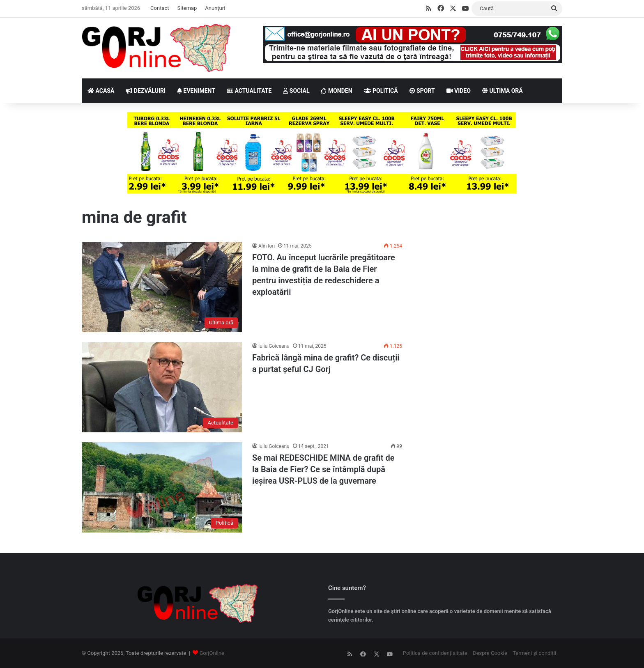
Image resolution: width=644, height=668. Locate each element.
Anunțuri (215, 8)
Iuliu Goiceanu (274, 346)
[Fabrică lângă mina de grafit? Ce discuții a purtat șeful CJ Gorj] (162, 387)
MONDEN (336, 91)
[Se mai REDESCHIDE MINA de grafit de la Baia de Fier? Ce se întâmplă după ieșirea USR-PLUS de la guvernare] (162, 487)
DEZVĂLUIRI (146, 91)
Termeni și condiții (534, 653)
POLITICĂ (381, 91)
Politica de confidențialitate (435, 653)
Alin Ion (267, 246)
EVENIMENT (196, 91)
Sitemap (187, 8)
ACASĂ (101, 91)
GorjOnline (212, 653)
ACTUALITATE (249, 91)
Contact (160, 8)
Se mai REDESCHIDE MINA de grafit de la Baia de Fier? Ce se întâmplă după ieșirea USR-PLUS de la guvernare (323, 469)
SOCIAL (296, 91)
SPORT (422, 91)
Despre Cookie (490, 653)
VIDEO (459, 91)
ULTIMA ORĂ (503, 91)
